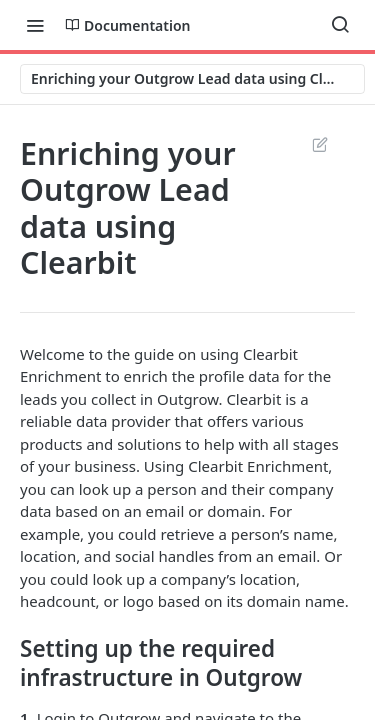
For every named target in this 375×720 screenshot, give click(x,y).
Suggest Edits (319, 144)
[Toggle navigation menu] (35, 25)
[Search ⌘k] (340, 25)
